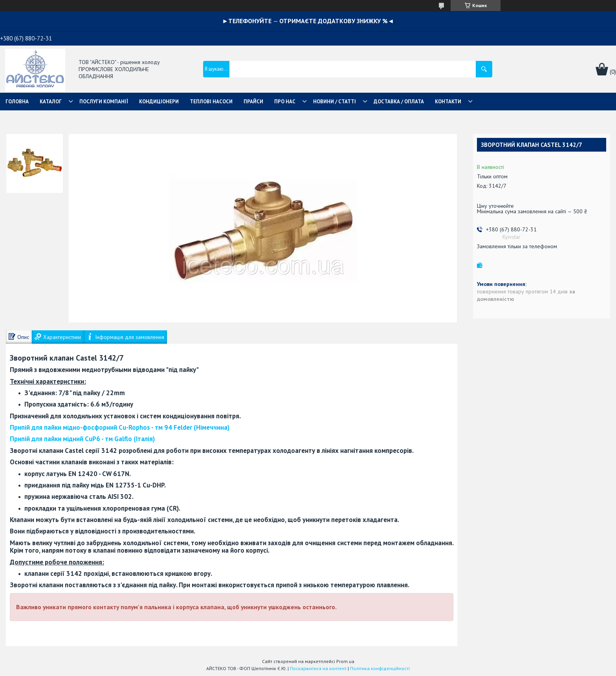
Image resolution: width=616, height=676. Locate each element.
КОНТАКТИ (448, 102)
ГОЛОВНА (17, 102)
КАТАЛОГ (51, 102)
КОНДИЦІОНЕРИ (159, 102)
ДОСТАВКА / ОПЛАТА (399, 102)
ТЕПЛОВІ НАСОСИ (211, 102)
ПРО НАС (285, 102)
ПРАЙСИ (253, 102)
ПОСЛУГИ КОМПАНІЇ (104, 102)
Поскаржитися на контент (318, 668)
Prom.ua (345, 661)
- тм (120, 427)
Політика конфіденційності (380, 668)
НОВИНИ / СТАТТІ (335, 102)
